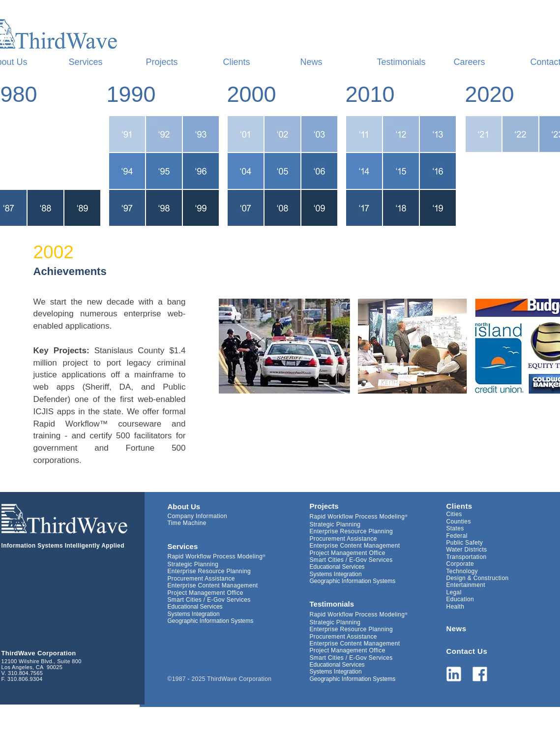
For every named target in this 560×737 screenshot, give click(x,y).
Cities (454, 514)
